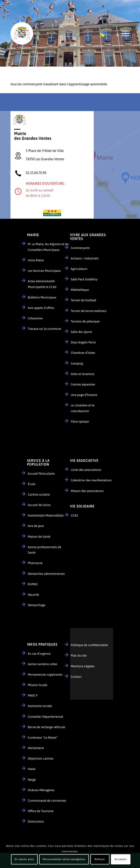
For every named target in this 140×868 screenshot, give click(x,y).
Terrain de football (84, 300)
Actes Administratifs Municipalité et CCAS (42, 284)
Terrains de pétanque (85, 321)
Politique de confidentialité (89, 645)
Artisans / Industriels (85, 258)
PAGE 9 (33, 695)
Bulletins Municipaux (42, 297)
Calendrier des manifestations (91, 480)
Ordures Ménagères (41, 790)
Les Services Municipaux (44, 271)
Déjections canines (41, 758)
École (32, 484)
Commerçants (80, 248)
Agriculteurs (79, 269)
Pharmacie (35, 563)
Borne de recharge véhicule (47, 727)
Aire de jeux (36, 526)
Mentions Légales (83, 666)
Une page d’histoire (84, 395)
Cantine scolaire (39, 495)
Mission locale (38, 685)
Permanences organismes (45, 675)
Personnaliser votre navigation (64, 859)
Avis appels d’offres (41, 308)
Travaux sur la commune (45, 329)
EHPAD (33, 584)
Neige (32, 780)
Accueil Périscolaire (41, 474)
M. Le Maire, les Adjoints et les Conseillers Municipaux (48, 247)
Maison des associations (87, 491)
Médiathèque (80, 290)
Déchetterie (36, 748)
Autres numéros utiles (43, 664)
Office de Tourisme (41, 811)
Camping (77, 363)
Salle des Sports (82, 332)
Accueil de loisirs (39, 505)
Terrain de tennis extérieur (89, 311)
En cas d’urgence (39, 654)
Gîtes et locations (83, 374)
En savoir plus (24, 859)
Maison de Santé (39, 537)
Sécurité (33, 595)
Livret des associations (86, 470)
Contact (76, 677)
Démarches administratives (46, 574)
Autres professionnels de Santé (45, 550)
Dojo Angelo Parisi (83, 342)
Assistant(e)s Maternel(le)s (46, 515)
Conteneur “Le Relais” (43, 738)
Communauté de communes (47, 801)
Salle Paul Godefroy (84, 279)
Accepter (121, 859)
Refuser (100, 859)
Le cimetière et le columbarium (83, 408)
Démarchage (37, 605)
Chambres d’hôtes (83, 353)
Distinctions (36, 822)
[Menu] (123, 33)
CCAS (74, 515)
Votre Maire (36, 260)
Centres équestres (83, 384)
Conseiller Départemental (46, 717)
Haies (32, 769)
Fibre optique (80, 422)
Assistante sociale (40, 706)
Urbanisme (35, 318)
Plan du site (79, 656)
